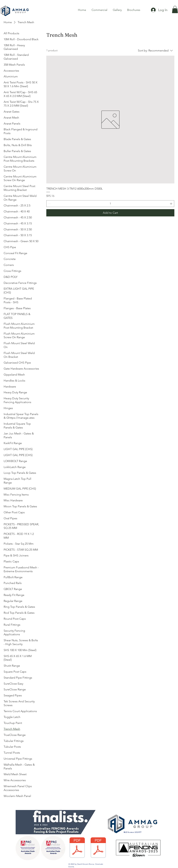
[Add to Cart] (110, 213)
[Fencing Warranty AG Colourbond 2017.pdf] (77, 848)
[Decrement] (49, 204)
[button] (175, 10)
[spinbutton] (110, 204)
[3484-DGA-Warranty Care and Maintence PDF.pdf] (98, 848)
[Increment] (171, 204)
